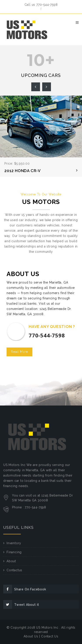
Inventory (14, 543)
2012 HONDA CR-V (23, 171)
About (11, 561)
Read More (19, 352)
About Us (31, 636)
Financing (14, 552)
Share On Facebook (25, 589)
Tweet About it (21, 604)
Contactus (14, 570)
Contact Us (50, 636)
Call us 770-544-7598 (41, 5)
